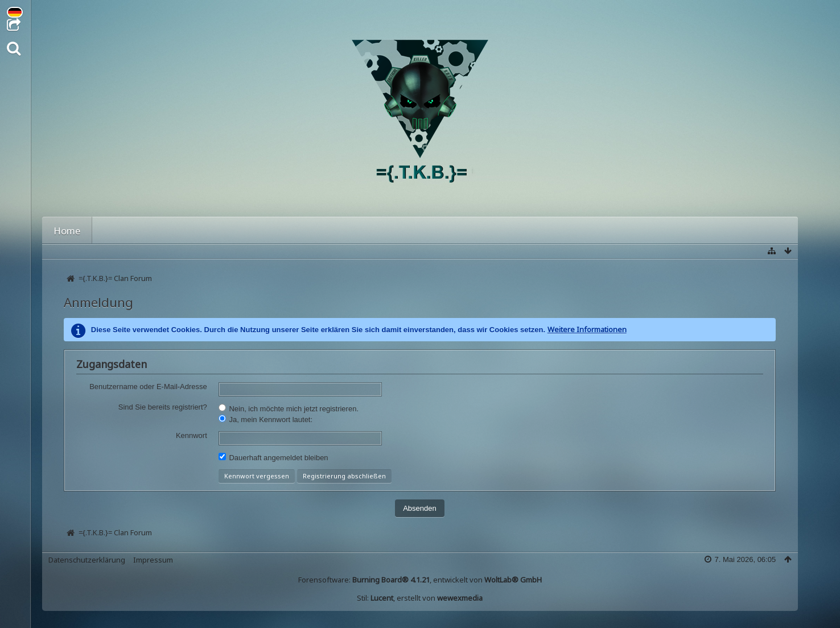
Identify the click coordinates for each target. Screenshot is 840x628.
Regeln (404, 231)
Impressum (153, 560)
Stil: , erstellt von (420, 598)
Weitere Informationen (587, 329)
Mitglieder (180, 231)
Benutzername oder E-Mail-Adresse (148, 387)
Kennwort (192, 435)
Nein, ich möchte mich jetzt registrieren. (289, 408)
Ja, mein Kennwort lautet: (265, 419)
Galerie (242, 231)
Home (67, 231)
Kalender (302, 231)
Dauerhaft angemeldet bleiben (273, 457)
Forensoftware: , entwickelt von (420, 580)
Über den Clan (475, 231)
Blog (355, 231)
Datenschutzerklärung (87, 560)
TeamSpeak (556, 231)
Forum (119, 231)
